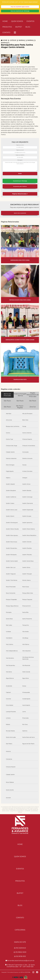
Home (5, 21)
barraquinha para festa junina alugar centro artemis (5, 43)
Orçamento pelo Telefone (20, 186)
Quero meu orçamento (20, 213)
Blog (28, 27)
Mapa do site (20, 942)
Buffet (19, 27)
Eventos (30, 21)
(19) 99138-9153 (20, 956)
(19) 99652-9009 (20, 952)
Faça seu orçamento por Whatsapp (20, 11)
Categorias (13, 40)
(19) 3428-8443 (20, 948)
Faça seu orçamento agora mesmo (20, 7)
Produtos (7, 27)
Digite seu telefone (20, 155)
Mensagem (20, 160)
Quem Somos (17, 21)
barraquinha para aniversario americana (31, 40)
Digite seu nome (20, 145)
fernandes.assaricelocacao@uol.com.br (20, 961)
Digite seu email (20, 150)
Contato (6, 33)
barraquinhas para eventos (22, 40)
